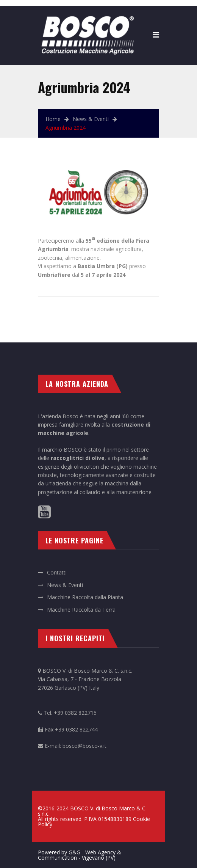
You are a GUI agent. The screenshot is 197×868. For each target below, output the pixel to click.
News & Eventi (91, 119)
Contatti (57, 572)
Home (53, 119)
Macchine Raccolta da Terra (81, 610)
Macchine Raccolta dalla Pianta (85, 597)
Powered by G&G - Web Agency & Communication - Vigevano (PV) (80, 855)
